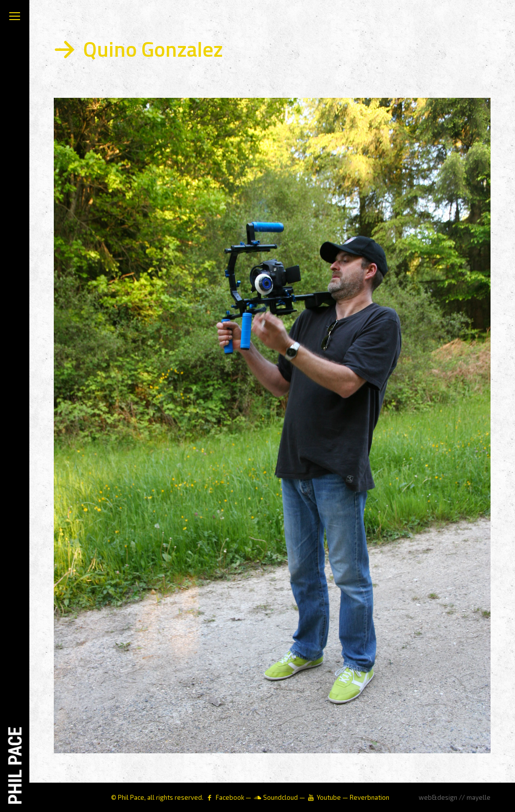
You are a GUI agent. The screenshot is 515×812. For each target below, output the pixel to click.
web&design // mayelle (455, 797)
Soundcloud (280, 797)
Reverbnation (369, 797)
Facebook (230, 797)
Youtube (329, 797)
